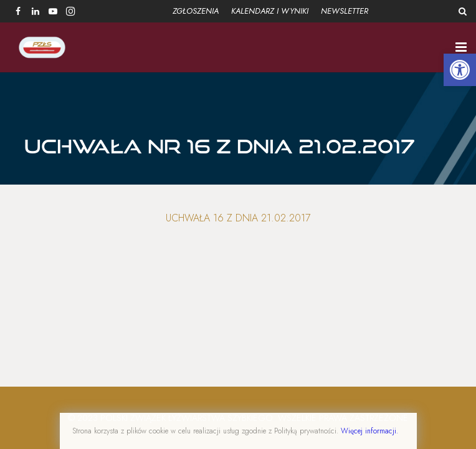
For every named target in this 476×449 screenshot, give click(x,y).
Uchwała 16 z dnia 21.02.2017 (238, 219)
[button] (460, 70)
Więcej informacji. (369, 431)
